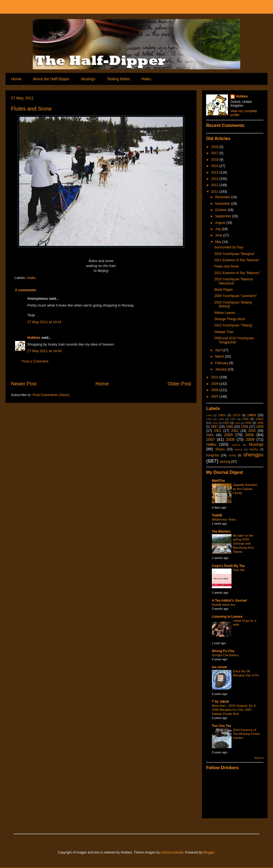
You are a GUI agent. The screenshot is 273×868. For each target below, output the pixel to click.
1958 (209, 415)
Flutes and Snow (31, 109)
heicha (254, 449)
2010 (215, 377)
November (223, 204)
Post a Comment (35, 361)
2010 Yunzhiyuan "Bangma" (235, 254)
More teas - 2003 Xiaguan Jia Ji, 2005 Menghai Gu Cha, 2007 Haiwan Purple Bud (234, 710)
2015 (215, 166)
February (222, 363)
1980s (252, 415)
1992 (215, 423)
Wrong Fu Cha (223, 651)
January (221, 369)
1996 (260, 423)
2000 (260, 427)
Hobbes (34, 338)
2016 (215, 160)
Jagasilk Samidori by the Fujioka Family (245, 489)
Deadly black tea (223, 605)
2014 (215, 173)
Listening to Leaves (227, 617)
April (219, 350)
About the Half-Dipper (51, 79)
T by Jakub (220, 701)
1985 (209, 419)
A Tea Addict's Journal (229, 601)
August (221, 223)
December (223, 197)
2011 (215, 192)
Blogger (209, 852)
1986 (221, 419)
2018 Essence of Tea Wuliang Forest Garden (246, 734)
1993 (226, 423)
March (220, 356)
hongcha (212, 455)
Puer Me (239, 570)
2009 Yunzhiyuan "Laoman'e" (236, 296)
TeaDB (217, 515)
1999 (245, 427)
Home (16, 79)
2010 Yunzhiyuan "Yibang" (234, 325)
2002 (235, 431)
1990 (245, 419)
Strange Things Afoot (230, 319)
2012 (215, 185)
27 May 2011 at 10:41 (44, 322)
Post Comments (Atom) (51, 395)
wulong (225, 462)
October (221, 210)
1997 (214, 427)
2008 (215, 390)
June (219, 235)
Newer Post (24, 384)
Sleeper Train (224, 332)
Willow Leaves (225, 313)
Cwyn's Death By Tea (228, 566)
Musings (88, 79)
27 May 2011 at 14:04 (44, 351)
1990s (259, 419)
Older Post (179, 384)
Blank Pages (223, 290)
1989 (233, 419)
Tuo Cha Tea (221, 726)
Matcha (236, 445)
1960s (222, 415)
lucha (232, 455)
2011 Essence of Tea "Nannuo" (237, 260)
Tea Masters (221, 531)
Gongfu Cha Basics (225, 655)
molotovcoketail (172, 852)
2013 (215, 179)
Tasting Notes (118, 79)
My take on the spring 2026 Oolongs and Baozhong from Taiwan (243, 544)
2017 (215, 153)
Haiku (146, 79)
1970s (237, 415)
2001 (218, 431)
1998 (229, 427)
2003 (252, 431)
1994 (237, 423)
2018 (215, 147)
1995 (248, 423)
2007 (215, 397)
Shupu (220, 449)
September (224, 216)
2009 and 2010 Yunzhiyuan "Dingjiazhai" (234, 340)
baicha (238, 449)
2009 (215, 384)
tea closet (219, 667)
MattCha (218, 481)
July (219, 229)
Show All (259, 758)
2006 (250, 435)
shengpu (253, 455)
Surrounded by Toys (229, 247)
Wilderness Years (224, 519)
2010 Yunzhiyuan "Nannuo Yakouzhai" (234, 281)
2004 (210, 435)
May (219, 242)
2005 (229, 435)
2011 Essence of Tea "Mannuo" (237, 273)
